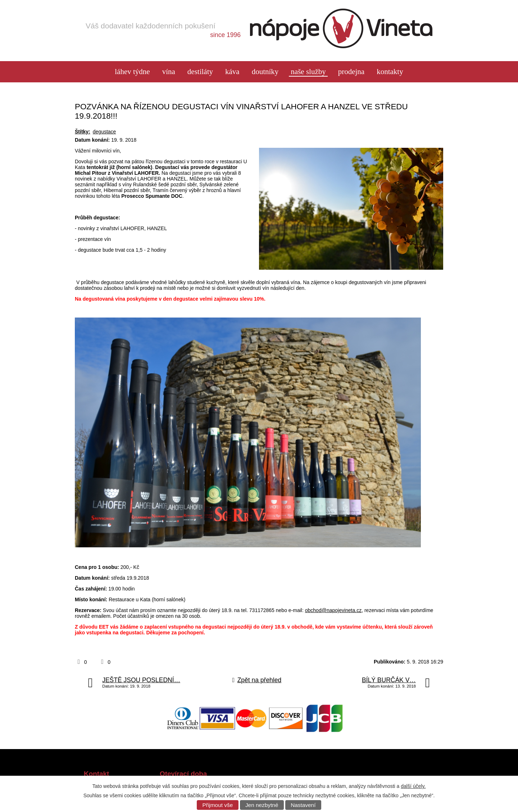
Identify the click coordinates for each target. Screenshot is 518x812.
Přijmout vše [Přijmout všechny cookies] (218, 805)
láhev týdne (132, 72)
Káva (232, 72)
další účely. (413, 786)
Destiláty (200, 72)
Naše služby (308, 72)
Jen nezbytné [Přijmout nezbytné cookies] (262, 805)
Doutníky (265, 72)
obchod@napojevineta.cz (333, 610)
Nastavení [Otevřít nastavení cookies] (303, 805)
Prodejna (351, 72)
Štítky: (83, 132)
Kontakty (390, 72)
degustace (104, 132)
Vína (169, 72)
